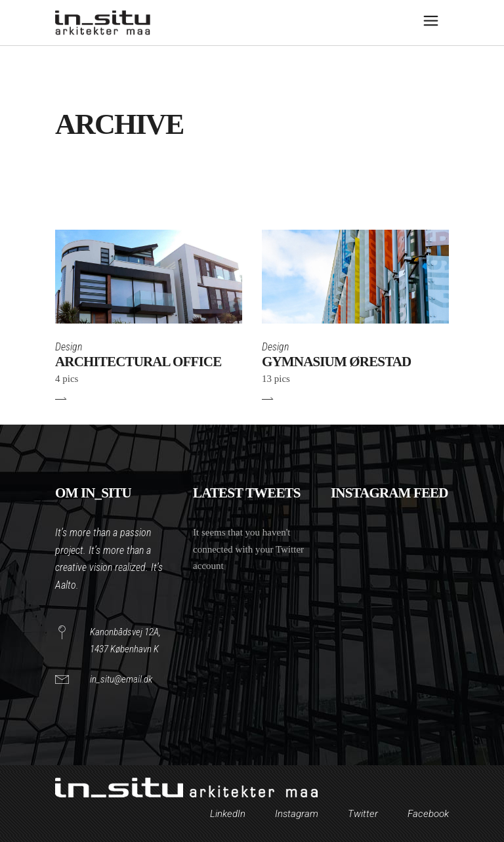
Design (69, 347)
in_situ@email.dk (121, 679)
